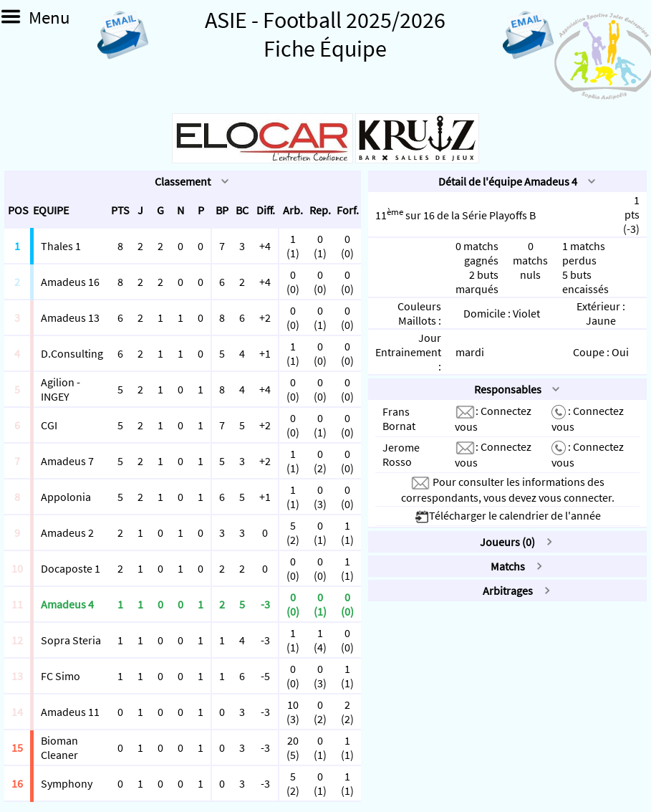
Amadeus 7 (67, 461)
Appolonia (66, 497)
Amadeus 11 (70, 712)
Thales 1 (61, 246)
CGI (49, 425)
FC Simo (61, 676)
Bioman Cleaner (59, 747)
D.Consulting (72, 353)
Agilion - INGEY (61, 389)
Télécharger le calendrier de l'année (508, 515)
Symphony (67, 783)
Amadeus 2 (67, 532)
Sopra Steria (71, 640)
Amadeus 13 (70, 317)
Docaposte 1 (71, 568)
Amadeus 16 (70, 282)
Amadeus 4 (67, 604)
